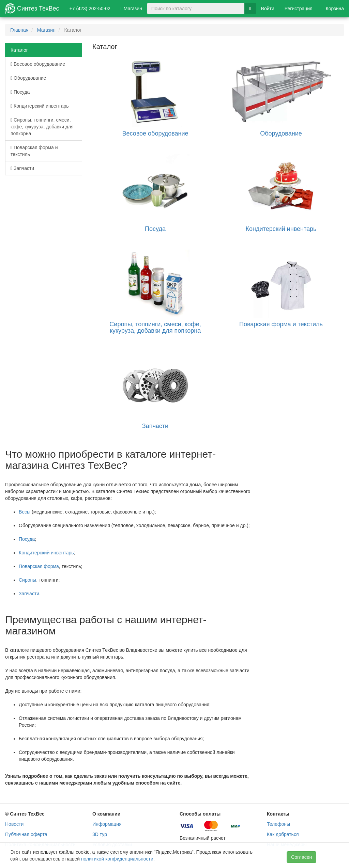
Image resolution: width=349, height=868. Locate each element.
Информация (107, 824)
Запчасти (22, 168)
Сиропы (27, 580)
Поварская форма (39, 566)
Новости (14, 824)
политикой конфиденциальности (117, 859)
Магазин (131, 9)
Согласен (301, 857)
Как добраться (283, 834)
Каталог (19, 50)
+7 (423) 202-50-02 (90, 9)
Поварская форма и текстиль (34, 151)
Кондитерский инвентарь (40, 106)
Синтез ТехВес (32, 9)
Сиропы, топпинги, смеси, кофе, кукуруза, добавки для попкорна (42, 127)
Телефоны (278, 824)
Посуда (20, 92)
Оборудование (28, 78)
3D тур (100, 834)
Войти (268, 9)
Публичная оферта (26, 834)
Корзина (333, 9)
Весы (25, 512)
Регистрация (299, 9)
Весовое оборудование (38, 64)
